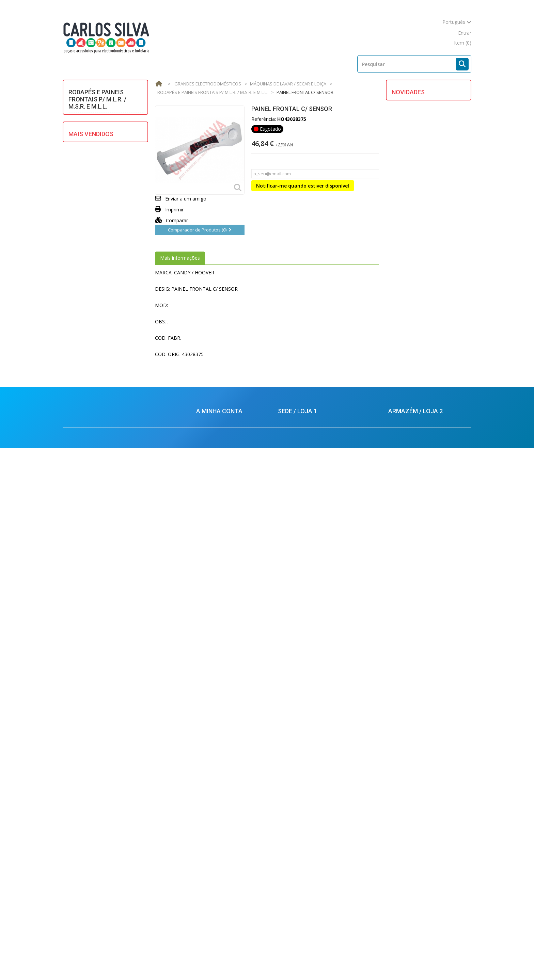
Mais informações (180, 258)
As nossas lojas (270, 962)
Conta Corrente (213, 822)
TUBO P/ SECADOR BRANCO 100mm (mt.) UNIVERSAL (117, 471)
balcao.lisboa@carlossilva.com (313, 903)
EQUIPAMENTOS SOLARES (102, 155)
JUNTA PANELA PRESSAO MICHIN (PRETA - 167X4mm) (114, 381)
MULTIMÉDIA (87, 218)
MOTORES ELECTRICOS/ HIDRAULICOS (100, 204)
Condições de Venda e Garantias (232, 853)
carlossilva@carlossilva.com (310, 916)
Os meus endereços (218, 832)
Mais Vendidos (91, 321)
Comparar (171, 220)
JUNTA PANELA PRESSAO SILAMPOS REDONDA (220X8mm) (117, 642)
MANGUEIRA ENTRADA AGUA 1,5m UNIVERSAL (118, 340)
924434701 (408, 875)
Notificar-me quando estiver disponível (303, 186)
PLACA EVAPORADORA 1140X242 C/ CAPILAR (441, 111)
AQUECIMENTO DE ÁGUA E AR (107, 118)
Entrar (465, 33)
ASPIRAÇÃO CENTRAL (97, 131)
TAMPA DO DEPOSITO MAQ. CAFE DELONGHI (441, 376)
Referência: (264, 119)
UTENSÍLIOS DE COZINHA (101, 277)
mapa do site (436, 33)
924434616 (297, 859)
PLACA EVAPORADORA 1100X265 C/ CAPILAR (441, 149)
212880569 (406, 856)
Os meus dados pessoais (224, 842)
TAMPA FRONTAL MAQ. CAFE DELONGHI (441, 338)
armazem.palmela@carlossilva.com (427, 900)
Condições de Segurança (223, 881)
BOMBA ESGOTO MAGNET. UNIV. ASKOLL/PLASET (111, 426)
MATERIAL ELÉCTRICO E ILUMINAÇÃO (99, 187)
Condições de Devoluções (225, 891)
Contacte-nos (314, 962)
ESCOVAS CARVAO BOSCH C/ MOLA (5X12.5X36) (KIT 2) (113, 515)
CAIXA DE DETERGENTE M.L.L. (437, 218)
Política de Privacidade (221, 902)
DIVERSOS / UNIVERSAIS (99, 143)
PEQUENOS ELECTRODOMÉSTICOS (98, 233)
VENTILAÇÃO (87, 289)
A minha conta (219, 800)
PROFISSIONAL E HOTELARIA (105, 248)
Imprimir (174, 210)
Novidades (408, 92)
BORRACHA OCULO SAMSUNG (114, 683)
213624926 (298, 839)
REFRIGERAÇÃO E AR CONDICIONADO (96, 262)
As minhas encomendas (223, 812)
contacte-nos (399, 33)
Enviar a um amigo (186, 199)
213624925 (296, 831)
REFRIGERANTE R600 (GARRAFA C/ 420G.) (115, 721)
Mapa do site (354, 962)
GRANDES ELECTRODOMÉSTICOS (98, 170)
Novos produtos (180, 962)
